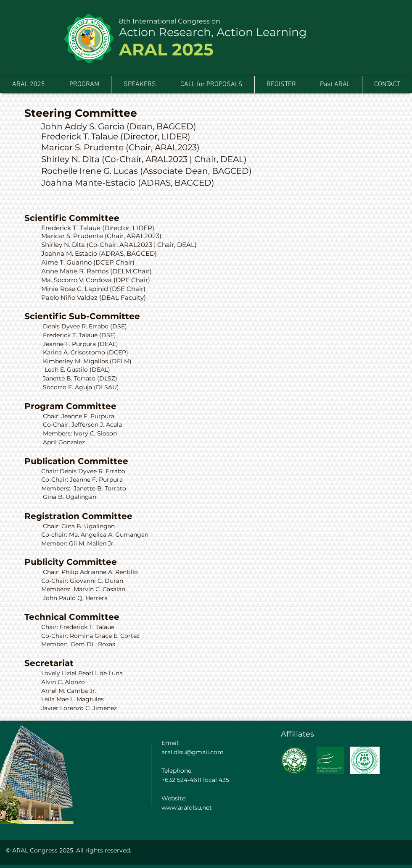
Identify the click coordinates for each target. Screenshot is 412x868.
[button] (335, 84)
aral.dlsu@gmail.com (193, 752)
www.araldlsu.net (187, 808)
